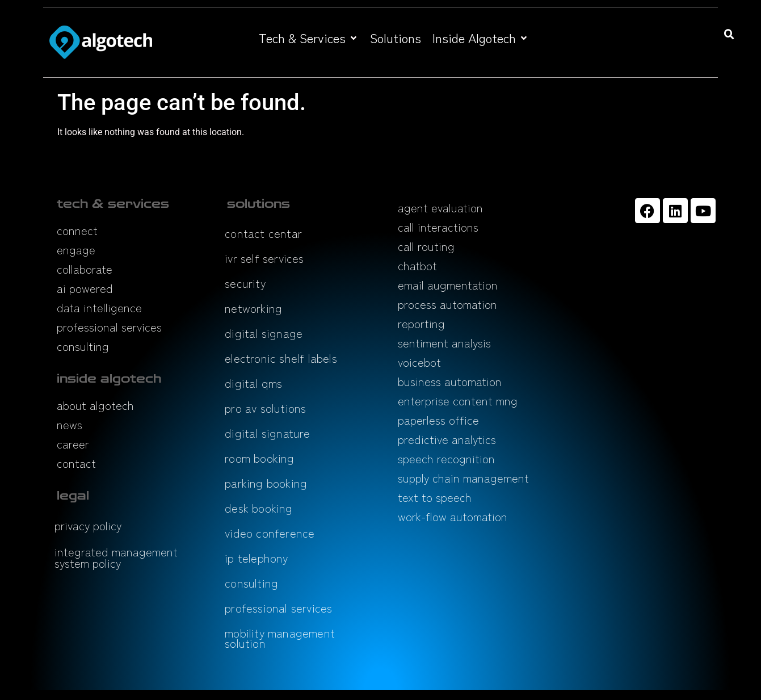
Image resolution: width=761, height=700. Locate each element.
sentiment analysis (444, 343)
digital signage (264, 333)
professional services (109, 327)
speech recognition (446, 458)
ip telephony (256, 558)
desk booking (258, 508)
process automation (447, 304)
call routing (426, 246)
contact (76, 463)
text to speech (435, 497)
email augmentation (448, 285)
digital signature (267, 433)
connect (77, 230)
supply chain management (463, 478)
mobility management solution (280, 638)
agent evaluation (440, 208)
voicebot (419, 362)
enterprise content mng (458, 401)
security (245, 283)
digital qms (253, 383)
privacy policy (88, 525)
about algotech (95, 405)
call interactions (438, 227)
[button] (309, 38)
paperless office (438, 420)
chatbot (417, 265)
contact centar (263, 233)
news (70, 424)
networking (253, 308)
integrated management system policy (116, 557)
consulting (83, 346)
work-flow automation (453, 516)
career (73, 444)
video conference (270, 533)
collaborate (85, 269)
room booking (259, 458)
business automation (450, 381)
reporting (421, 323)
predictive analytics (447, 439)
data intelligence (99, 307)
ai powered (85, 288)
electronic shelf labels (281, 358)
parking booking (266, 483)
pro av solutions (265, 408)
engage (76, 250)
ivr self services (264, 258)
